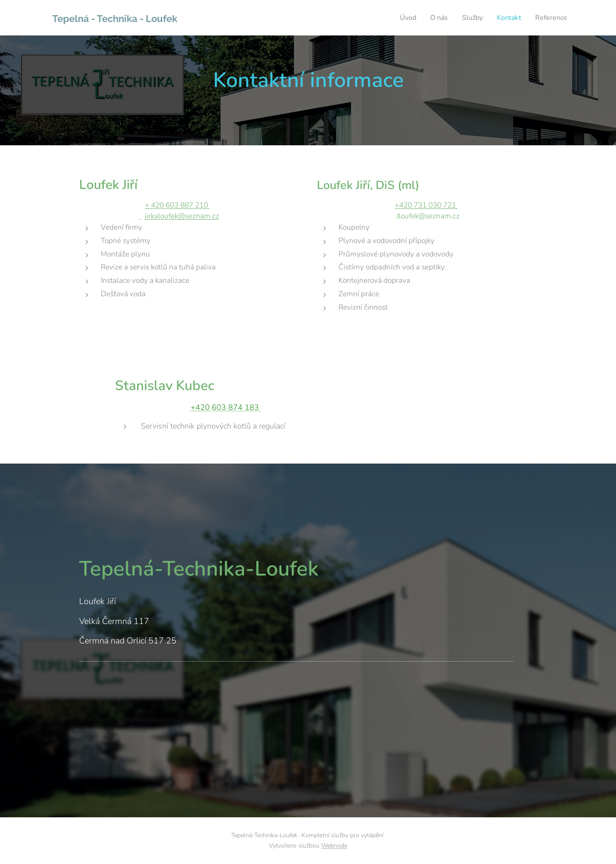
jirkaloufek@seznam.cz (182, 216)
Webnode (334, 846)
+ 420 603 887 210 (177, 205)
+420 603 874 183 (225, 408)
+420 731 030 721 (426, 205)
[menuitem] (401, 18)
